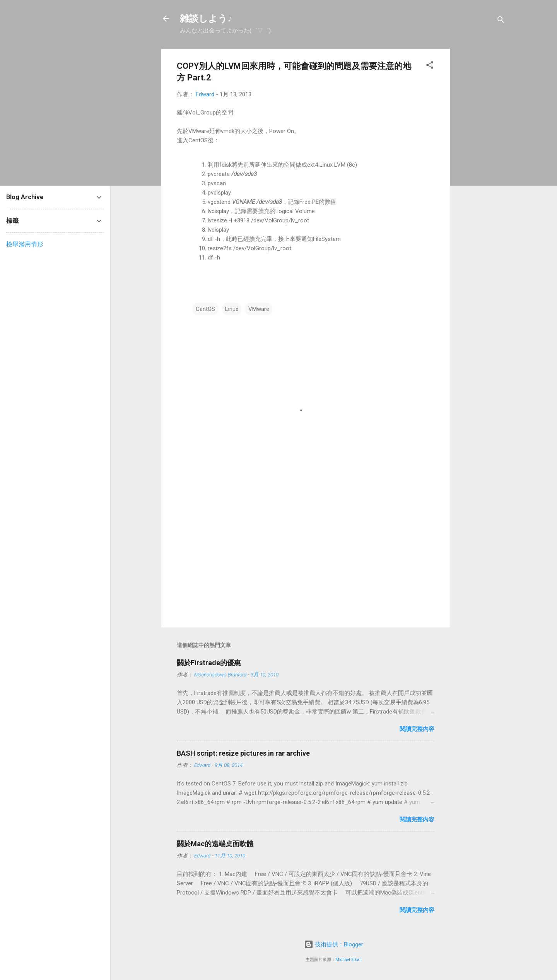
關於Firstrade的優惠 (209, 663)
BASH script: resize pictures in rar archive (243, 753)
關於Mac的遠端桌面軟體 (215, 844)
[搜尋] (501, 21)
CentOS (205, 309)
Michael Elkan (349, 960)
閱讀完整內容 (417, 729)
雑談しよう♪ (206, 19)
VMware (259, 309)
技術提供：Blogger (334, 944)
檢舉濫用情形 (25, 244)
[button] (430, 66)
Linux (232, 309)
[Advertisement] (481, 165)
